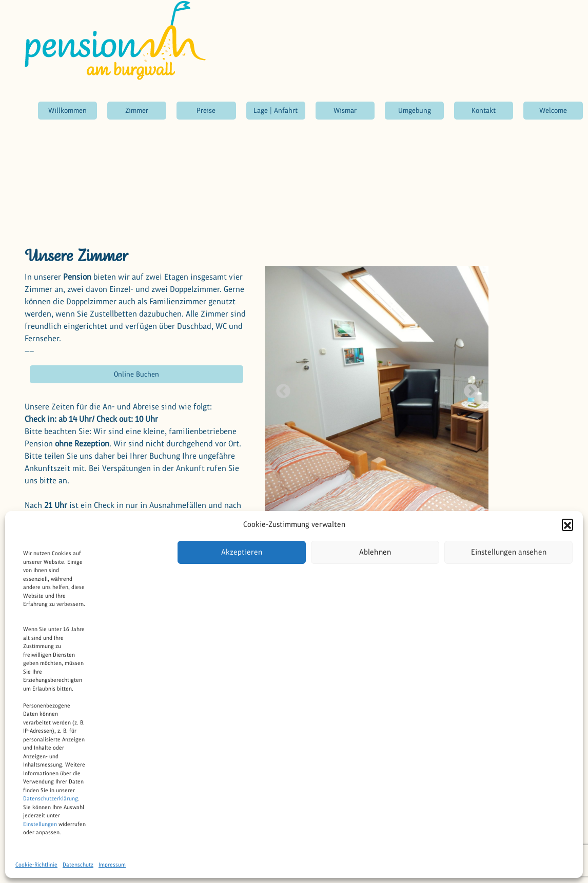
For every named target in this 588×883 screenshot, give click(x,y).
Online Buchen (136, 374)
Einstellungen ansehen (509, 552)
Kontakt (484, 110)
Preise (206, 110)
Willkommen (67, 110)
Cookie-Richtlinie (36, 865)
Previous (280, 388)
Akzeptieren (242, 552)
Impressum (112, 865)
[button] (567, 524)
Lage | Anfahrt (276, 110)
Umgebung (415, 110)
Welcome (553, 110)
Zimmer (137, 110)
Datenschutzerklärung (51, 798)
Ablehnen (375, 552)
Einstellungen (40, 824)
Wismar (345, 110)
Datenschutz (78, 865)
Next (468, 388)
